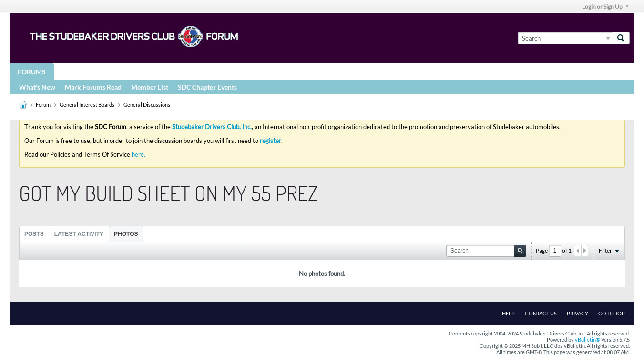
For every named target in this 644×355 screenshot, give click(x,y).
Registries (230, 71)
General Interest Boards (87, 105)
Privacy (578, 313)
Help (508, 313)
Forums (32, 72)
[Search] (565, 38)
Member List (150, 87)
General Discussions (147, 105)
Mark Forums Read (93, 87)
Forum (43, 105)
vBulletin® (588, 340)
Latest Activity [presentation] (79, 234)
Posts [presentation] (34, 234)
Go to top (612, 313)
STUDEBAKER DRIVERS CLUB (150, 71)
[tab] (34, 234)
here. (138, 154)
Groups (76, 71)
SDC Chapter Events (207, 87)
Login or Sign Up (605, 6)
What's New (37, 87)
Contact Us (541, 313)
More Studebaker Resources (316, 71)
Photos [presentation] (126, 234)
